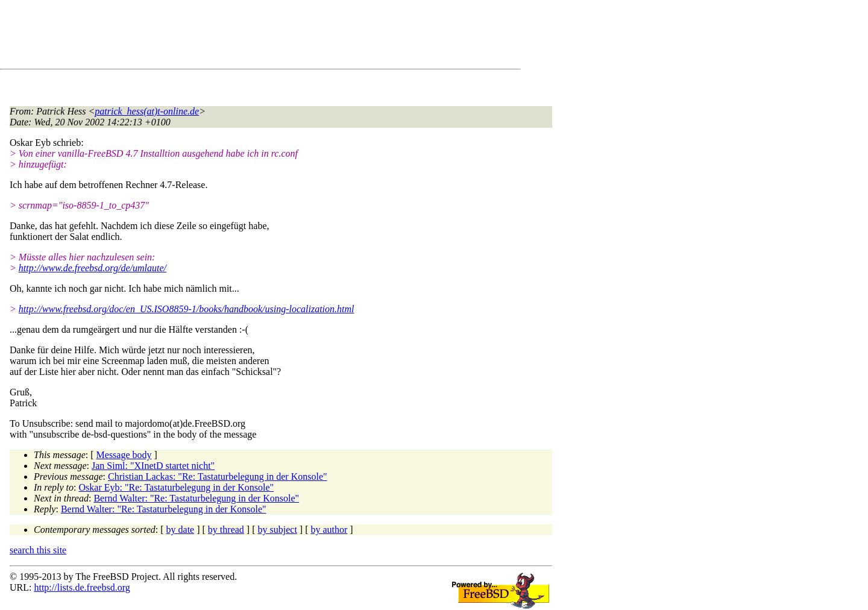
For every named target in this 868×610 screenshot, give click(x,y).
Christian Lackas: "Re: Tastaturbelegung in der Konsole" (218, 476)
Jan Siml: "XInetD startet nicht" (153, 466)
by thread (226, 530)
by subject (278, 530)
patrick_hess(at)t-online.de (147, 111)
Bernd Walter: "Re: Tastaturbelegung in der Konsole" (196, 498)
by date (181, 530)
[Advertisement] (229, 37)
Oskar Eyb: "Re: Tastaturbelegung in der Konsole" (177, 487)
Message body (124, 455)
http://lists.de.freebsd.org (82, 587)
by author (329, 530)
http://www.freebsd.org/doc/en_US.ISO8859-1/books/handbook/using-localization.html (187, 309)
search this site (38, 550)
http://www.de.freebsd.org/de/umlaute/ (93, 268)
